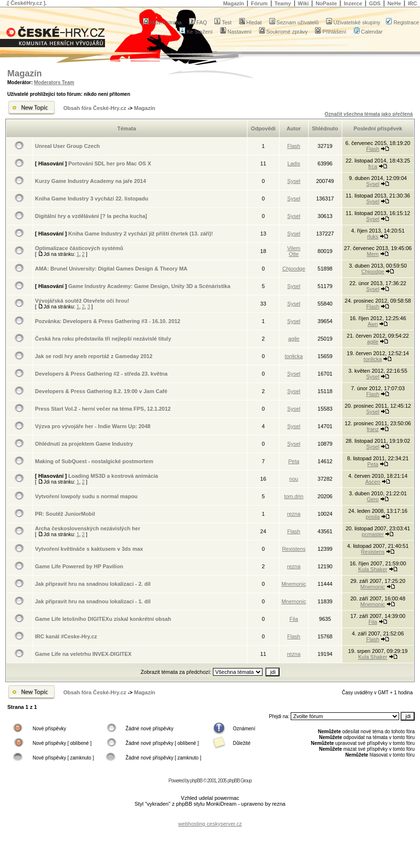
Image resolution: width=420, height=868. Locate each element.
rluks (373, 236)
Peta (294, 461)
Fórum (259, 3)
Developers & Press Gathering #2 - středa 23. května (101, 374)
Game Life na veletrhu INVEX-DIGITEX (83, 654)
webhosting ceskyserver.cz (210, 824)
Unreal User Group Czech (67, 146)
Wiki (304, 3)
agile (294, 339)
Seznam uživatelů (294, 22)
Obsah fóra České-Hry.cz (95, 108)
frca (373, 166)
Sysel (294, 181)
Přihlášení (331, 32)
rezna (294, 514)
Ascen (373, 482)
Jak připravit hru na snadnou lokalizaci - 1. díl (93, 601)
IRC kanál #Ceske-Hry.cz (66, 636)
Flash (294, 146)
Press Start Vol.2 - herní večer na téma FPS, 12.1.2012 (103, 409)
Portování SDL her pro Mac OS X (109, 163)
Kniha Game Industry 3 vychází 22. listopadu (92, 199)
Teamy (283, 3)
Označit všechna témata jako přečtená (369, 114)
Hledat (251, 22)
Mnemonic (294, 584)
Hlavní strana (162, 22)
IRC (412, 3)
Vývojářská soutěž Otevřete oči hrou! (82, 301)
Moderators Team (54, 82)
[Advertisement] (210, 816)
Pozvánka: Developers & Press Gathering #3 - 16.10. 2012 (108, 321)
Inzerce (353, 3)
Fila (294, 619)
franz (373, 429)
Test (223, 22)
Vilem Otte (294, 251)
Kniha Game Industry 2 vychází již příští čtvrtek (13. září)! (140, 234)
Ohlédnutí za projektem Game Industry (84, 444)
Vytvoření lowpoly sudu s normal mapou (86, 496)
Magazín (234, 3)
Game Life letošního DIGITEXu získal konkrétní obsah (103, 619)
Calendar (368, 32)
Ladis (294, 163)
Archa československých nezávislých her (87, 528)
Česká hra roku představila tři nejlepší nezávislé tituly (103, 339)
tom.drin (294, 496)
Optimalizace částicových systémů (79, 248)
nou (294, 479)
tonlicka (294, 356)
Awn (373, 324)
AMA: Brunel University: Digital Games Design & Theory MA (111, 269)
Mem (373, 254)
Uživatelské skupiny (353, 22)
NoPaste (326, 3)
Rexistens (294, 549)
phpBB (196, 781)
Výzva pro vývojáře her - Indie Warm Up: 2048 (93, 426)
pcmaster (373, 534)
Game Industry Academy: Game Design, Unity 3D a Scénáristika (149, 286)
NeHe (394, 3)
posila (373, 517)
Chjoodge (294, 269)
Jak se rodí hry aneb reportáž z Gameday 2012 (94, 356)
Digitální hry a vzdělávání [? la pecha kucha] (91, 216)
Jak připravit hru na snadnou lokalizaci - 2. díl (93, 584)
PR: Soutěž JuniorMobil (65, 514)
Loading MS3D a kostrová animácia (113, 476)
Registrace (402, 22)
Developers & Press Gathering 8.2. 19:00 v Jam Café (101, 391)
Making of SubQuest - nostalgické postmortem (94, 461)
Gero (373, 499)
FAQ (198, 22)
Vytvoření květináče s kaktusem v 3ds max (89, 549)
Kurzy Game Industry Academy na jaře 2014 (90, 181)
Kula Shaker (373, 569)
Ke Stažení (196, 32)
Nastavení (236, 32)
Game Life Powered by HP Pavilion (79, 566)
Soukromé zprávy (284, 32)
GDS (375, 3)
